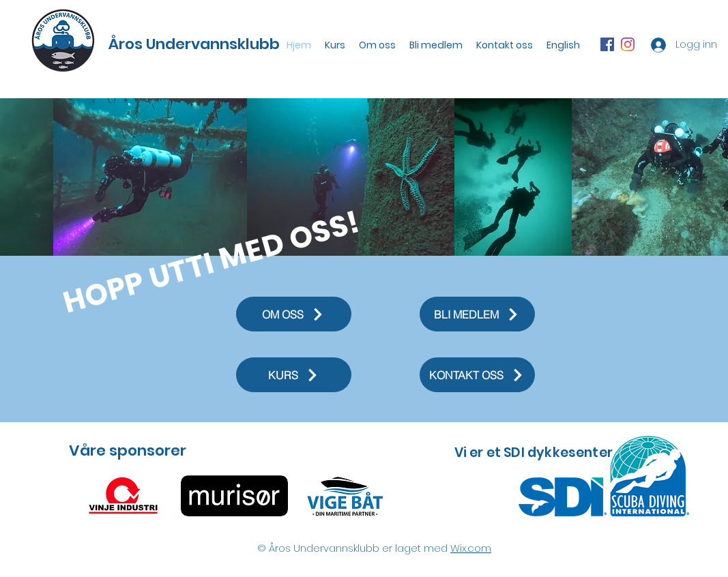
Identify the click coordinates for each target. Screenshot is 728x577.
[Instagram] (628, 44)
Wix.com (471, 548)
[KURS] (294, 375)
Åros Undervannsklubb (194, 44)
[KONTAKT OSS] (477, 375)
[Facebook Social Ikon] (607, 44)
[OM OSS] (294, 314)
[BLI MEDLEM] (477, 314)
